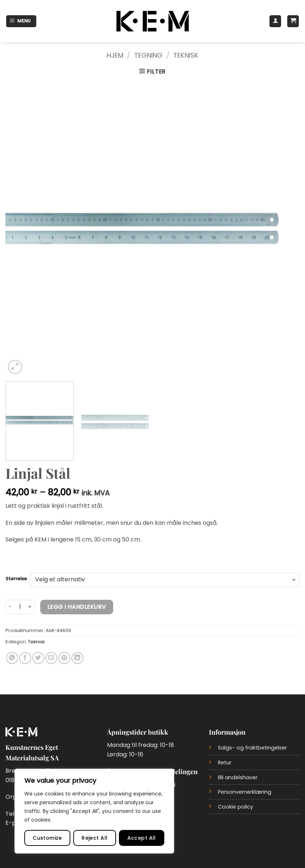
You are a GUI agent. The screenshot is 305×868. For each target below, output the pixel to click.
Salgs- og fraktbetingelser (252, 748)
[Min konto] (275, 21)
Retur (225, 763)
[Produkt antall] (20, 607)
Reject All (94, 838)
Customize (47, 838)
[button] (21, 21)
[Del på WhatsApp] (12, 658)
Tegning (148, 55)
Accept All (142, 838)
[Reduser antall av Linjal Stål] (10, 607)
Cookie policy (236, 807)
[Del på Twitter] (38, 658)
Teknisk (186, 55)
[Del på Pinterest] (64, 658)
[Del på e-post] (51, 658)
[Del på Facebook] (25, 658)
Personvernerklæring (245, 792)
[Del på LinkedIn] (77, 658)
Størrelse (16, 579)
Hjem (115, 55)
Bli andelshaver (238, 777)
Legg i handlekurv (77, 607)
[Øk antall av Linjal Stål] (30, 607)
